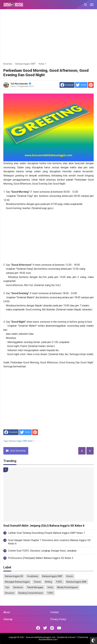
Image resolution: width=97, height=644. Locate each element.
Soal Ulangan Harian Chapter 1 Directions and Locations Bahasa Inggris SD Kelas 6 (49, 542)
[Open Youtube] (59, 628)
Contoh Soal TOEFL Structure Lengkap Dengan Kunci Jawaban (42, 551)
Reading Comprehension (31, 593)
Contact (55, 612)
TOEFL (59, 582)
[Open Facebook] (38, 628)
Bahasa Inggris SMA (76, 582)
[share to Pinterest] (91, 85)
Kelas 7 (31, 441)
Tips (7, 587)
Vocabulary (33, 576)
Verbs (50, 587)
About (7, 612)
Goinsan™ (72, 637)
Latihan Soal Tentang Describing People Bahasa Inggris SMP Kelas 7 (46, 533)
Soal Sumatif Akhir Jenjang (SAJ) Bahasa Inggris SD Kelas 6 (44, 526)
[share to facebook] (67, 85)
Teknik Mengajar (35, 587)
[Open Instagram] (52, 628)
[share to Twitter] (81, 85)
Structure (10, 593)
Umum (70, 576)
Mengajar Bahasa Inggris (17, 582)
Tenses (37, 582)
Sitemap (8, 619)
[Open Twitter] (45, 628)
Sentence (18, 587)
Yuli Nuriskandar (21, 84)
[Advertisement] (48, 36)
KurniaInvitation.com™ (49, 640)
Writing (48, 582)
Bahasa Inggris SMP (18, 441)
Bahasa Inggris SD (14, 576)
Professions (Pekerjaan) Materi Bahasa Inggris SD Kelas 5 (41, 558)
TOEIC (50, 593)
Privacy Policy (58, 619)
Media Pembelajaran (68, 587)
